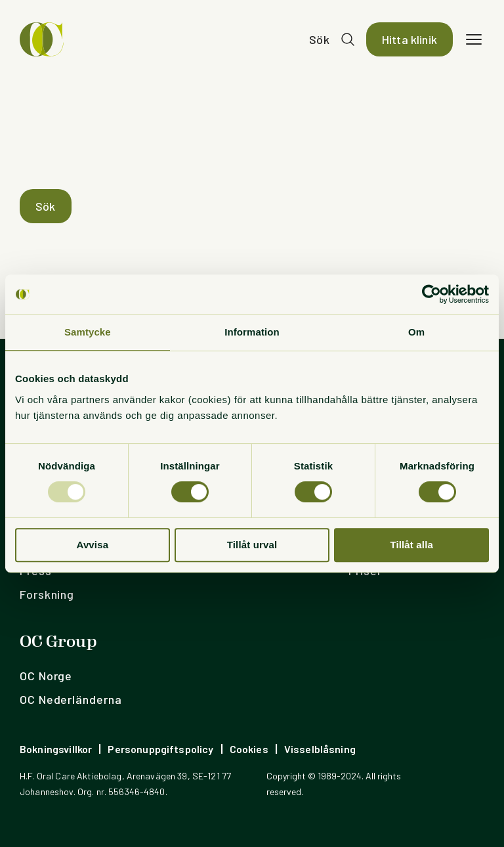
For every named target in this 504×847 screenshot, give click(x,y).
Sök (319, 39)
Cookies (249, 749)
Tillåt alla (411, 545)
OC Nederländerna (71, 699)
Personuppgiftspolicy (160, 749)
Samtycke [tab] (88, 332)
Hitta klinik (409, 39)
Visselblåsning (320, 749)
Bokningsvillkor (56, 749)
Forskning (47, 594)
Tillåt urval (252, 545)
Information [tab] (252, 332)
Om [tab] (416, 332)
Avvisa (92, 545)
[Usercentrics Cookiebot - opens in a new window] (431, 294)
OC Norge (46, 676)
